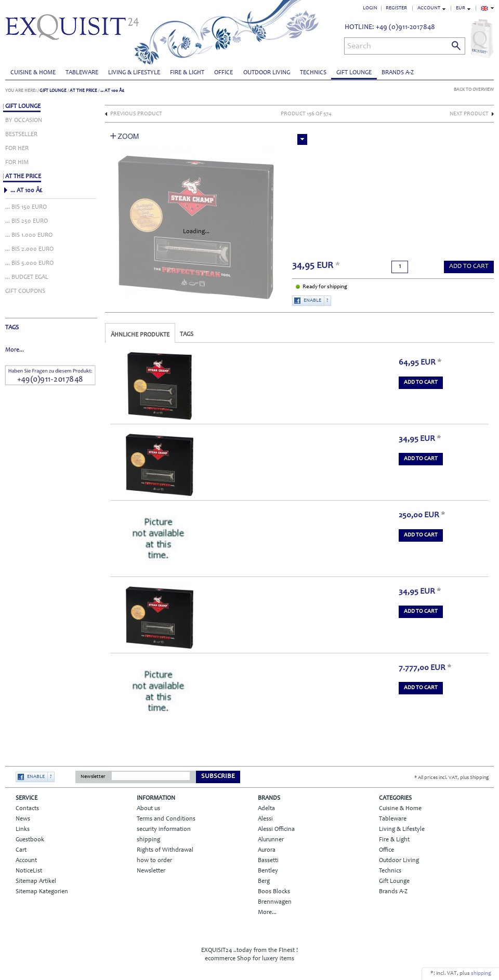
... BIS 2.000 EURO (29, 249)
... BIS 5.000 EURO (29, 263)
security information (164, 829)
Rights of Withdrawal (165, 850)
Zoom (125, 136)
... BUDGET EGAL (27, 277)
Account (26, 861)
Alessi (265, 819)
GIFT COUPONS (25, 291)
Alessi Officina (276, 829)
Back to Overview (474, 90)
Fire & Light (187, 73)
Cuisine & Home (33, 73)
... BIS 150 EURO (26, 207)
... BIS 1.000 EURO (29, 235)
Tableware (82, 73)
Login (370, 8)
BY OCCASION (24, 120)
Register (396, 8)
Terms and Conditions (166, 819)
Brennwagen (275, 902)
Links (23, 829)
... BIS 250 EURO (27, 221)
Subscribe (218, 777)
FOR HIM (17, 163)
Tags (187, 334)
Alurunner (271, 840)
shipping (148, 840)
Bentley (268, 871)
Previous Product (136, 114)
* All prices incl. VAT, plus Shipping (451, 778)
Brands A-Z (398, 73)
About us (148, 809)
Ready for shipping (325, 287)
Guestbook (30, 840)
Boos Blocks (274, 892)
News (23, 819)
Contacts (27, 809)
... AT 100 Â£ (112, 91)
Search (359, 46)
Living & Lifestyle (134, 73)
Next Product (469, 114)
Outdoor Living (267, 73)
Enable (312, 301)
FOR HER (17, 149)
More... (15, 350)
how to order (154, 861)
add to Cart (469, 267)
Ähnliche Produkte (140, 335)
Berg (264, 881)
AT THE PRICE (83, 91)
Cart (21, 850)
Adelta (266, 809)
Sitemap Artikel (36, 881)
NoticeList (29, 871)
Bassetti (268, 861)
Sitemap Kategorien (42, 892)
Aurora (267, 850)
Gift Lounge (354, 73)
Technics (313, 73)
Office (224, 73)
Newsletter (93, 777)
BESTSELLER (21, 135)
